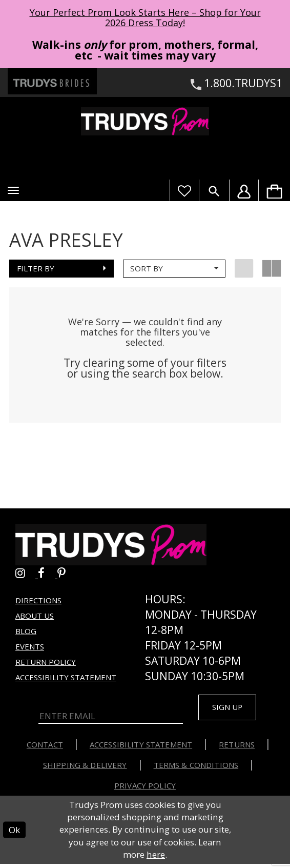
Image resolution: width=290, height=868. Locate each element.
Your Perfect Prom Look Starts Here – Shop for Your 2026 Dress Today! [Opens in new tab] (145, 17)
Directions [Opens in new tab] (38, 602)
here (156, 859)
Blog (26, 633)
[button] (13, 190)
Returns (237, 748)
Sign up (231, 710)
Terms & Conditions (196, 769)
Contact (45, 748)
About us (35, 618)
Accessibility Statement (66, 679)
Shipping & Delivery (85, 769)
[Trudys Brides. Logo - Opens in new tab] (52, 81)
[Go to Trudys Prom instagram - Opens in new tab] (27, 575)
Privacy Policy (145, 790)
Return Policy (46, 664)
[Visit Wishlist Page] (184, 190)
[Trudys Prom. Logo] (145, 121)
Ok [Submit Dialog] (14, 833)
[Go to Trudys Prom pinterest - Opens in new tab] (67, 575)
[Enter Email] (111, 718)
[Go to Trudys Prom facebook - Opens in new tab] (48, 575)
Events (30, 648)
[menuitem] (274, 190)
